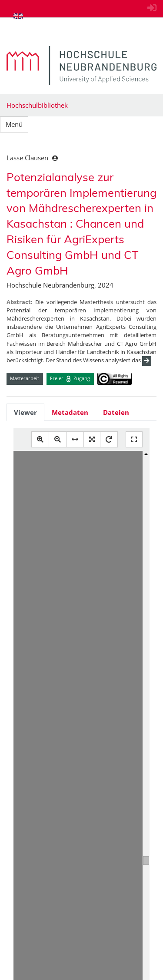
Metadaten (70, 412)
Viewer (25, 412)
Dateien (116, 412)
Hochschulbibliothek (37, 105)
